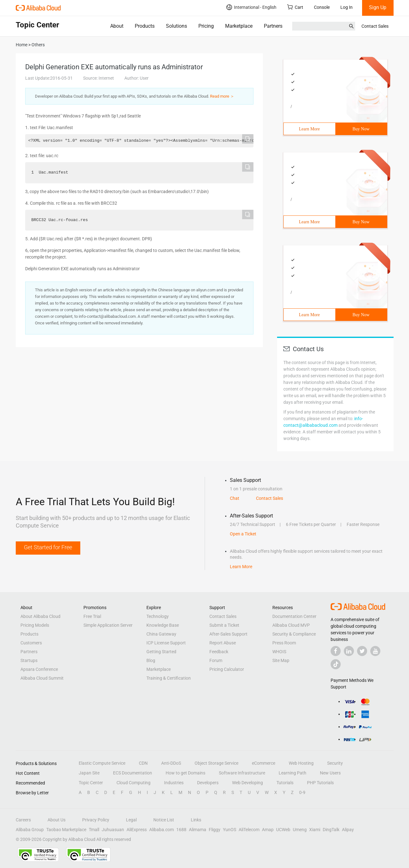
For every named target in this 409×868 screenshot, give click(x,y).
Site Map (281, 660)
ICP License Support (166, 643)
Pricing (206, 26)
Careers (23, 820)
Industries (174, 783)
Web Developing (247, 783)
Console (322, 7)
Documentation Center (294, 616)
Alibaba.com (162, 830)
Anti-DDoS (171, 763)
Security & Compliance (294, 634)
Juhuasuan (113, 830)
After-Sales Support (228, 634)
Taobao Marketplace (66, 830)
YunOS (230, 830)
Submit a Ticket (224, 625)
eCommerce (264, 763)
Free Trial (92, 616)
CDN (143, 763)
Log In (347, 7)
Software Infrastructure (242, 773)
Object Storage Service (216, 763)
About (117, 26)
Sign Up (378, 7)
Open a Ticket (243, 534)
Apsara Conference (39, 669)
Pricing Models (35, 625)
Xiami (315, 830)
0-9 (302, 792)
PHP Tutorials (320, 783)
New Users (330, 773)
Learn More (309, 129)
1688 (181, 830)
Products (145, 26)
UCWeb (283, 830)
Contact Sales (375, 26)
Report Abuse (223, 643)
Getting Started (161, 652)
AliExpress (137, 830)
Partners (273, 26)
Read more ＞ (222, 96)
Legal (131, 820)
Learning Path (293, 773)
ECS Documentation (133, 773)
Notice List (164, 820)
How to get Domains (185, 773)
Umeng (300, 830)
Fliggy (215, 830)
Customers (31, 643)
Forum (216, 660)
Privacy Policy (96, 820)
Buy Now (361, 129)
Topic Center (91, 783)
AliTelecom (249, 830)
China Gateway (161, 634)
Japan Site (89, 773)
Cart (295, 7)
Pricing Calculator (227, 669)
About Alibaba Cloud (40, 616)
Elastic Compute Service (102, 763)
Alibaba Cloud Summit (42, 678)
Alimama (198, 830)
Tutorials (285, 783)
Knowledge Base (163, 625)
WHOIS (279, 652)
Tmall (94, 830)
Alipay (348, 830)
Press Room (284, 643)
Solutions (176, 26)
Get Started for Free (48, 547)
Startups (29, 660)
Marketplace (239, 26)
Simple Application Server (108, 625)
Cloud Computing (133, 783)
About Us (57, 820)
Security (335, 763)
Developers (208, 783)
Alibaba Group (30, 830)
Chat (235, 498)
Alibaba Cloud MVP (291, 625)
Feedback (219, 652)
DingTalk (331, 830)
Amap (268, 830)
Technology (158, 616)
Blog (151, 660)
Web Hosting (301, 763)
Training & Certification (169, 678)
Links (196, 820)
